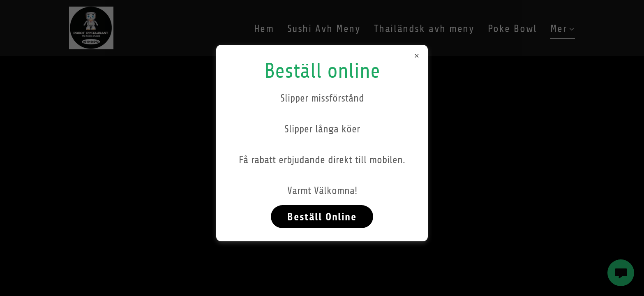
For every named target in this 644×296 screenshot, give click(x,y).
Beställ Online (322, 217)
